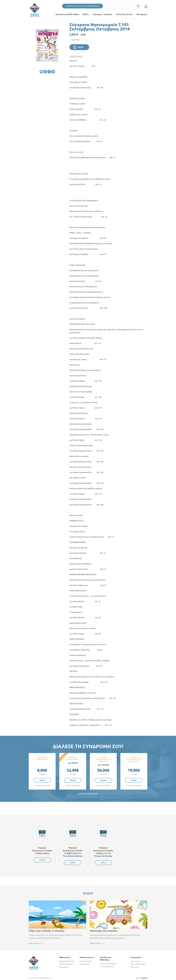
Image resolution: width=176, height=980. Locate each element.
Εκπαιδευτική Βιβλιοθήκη (67, 14)
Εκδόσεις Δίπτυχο (66, 964)
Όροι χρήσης (135, 961)
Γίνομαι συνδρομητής (108, 964)
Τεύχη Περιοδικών (124, 14)
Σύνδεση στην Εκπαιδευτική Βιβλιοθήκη (82, 6)
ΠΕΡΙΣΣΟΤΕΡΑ (34, 944)
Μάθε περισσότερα (88, 794)
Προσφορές (142, 14)
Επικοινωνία (84, 964)
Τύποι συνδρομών (107, 967)
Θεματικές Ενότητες (67, 961)
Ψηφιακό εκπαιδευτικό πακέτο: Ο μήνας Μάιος (42, 851)
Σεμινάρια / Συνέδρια (102, 14)
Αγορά (80, 47)
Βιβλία (86, 14)
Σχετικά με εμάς (86, 961)
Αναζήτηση (138, 6)
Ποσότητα (76, 40)
